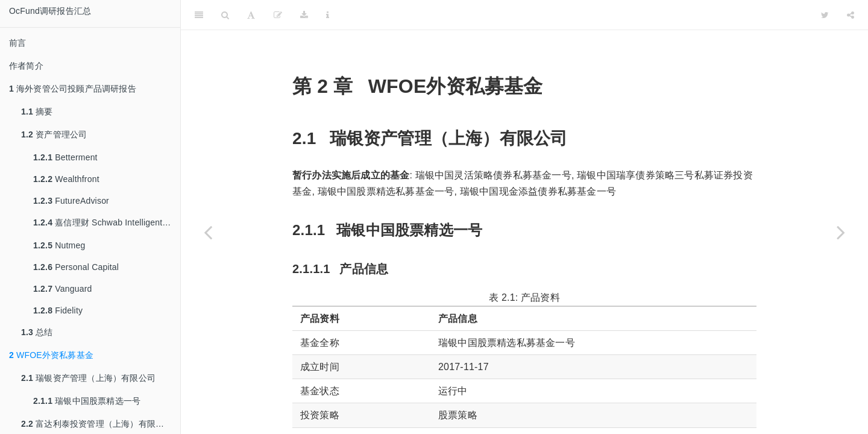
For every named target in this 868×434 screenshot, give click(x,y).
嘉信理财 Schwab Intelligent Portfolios (107, 222)
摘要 (37, 112)
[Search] (225, 15)
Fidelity (58, 310)
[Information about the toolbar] (328, 15)
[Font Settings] (251, 15)
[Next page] (841, 232)
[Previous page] (208, 232)
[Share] (851, 15)
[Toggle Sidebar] (199, 15)
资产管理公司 (54, 134)
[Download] (304, 15)
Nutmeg (59, 245)
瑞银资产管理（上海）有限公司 (88, 378)
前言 (17, 43)
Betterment (65, 157)
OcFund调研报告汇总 (50, 11)
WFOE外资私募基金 (51, 355)
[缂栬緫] (278, 15)
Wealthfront (66, 179)
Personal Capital (76, 267)
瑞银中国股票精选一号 (87, 401)
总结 (37, 332)
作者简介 (26, 66)
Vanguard (63, 289)
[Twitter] (825, 15)
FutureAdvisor (71, 201)
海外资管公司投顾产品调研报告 (73, 89)
